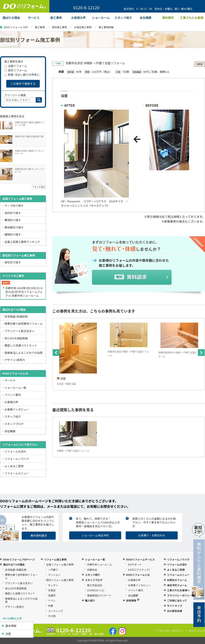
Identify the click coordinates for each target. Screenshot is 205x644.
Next (201, 353)
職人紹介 (90, 600)
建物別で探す (13, 234)
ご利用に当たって (177, 600)
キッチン (53, 585)
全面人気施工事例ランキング (22, 242)
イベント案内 (13, 395)
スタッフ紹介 (13, 416)
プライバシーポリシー (179, 595)
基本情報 (11, 626)
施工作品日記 (95, 585)
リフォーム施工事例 (55, 559)
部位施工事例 (59, 27)
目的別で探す (13, 213)
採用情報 (133, 600)
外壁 (51, 606)
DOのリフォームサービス (140, 559)
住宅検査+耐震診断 (16, 316)
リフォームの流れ (15, 451)
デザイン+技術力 (15, 360)
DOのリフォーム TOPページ (19, 559)
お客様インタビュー (17, 409)
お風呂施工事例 (83, 27)
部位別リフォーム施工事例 (19, 255)
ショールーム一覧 (15, 388)
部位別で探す (13, 262)
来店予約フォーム (177, 585)
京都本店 (92, 570)
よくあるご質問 (14, 466)
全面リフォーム (16, 66)
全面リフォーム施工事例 (17, 199)
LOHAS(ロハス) (96, 590)
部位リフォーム (16, 70)
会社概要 (10, 431)
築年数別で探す (14, 227)
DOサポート (135, 564)
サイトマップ (174, 606)
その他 (52, 616)
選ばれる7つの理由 (14, 310)
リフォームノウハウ (17, 459)
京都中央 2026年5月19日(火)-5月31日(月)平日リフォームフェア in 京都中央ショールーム (24, 292)
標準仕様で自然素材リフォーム (24, 324)
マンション (54, 575)
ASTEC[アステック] (139, 570)
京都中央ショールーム (100, 564)
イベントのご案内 (13, 276)
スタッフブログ (14, 424)
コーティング (56, 611)
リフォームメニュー (17, 473)
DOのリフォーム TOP (16, 27)
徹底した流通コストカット (21, 345)
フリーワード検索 (15, 95)
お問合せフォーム (177, 580)
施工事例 (40, 27)
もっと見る (40, 187)
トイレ (52, 600)
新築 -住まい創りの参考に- (22, 75)
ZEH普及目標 (174, 611)
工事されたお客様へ (178, 590)
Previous (56, 353)
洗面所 (52, 595)
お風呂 (52, 590)
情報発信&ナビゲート (99, 595)
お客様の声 (11, 402)
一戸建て (53, 570)
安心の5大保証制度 (16, 338)
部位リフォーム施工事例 (60, 580)
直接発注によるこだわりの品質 (24, 353)
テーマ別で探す (14, 206)
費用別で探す (13, 220)
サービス (10, 380)
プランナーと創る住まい (20, 331)
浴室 (8, 634)
